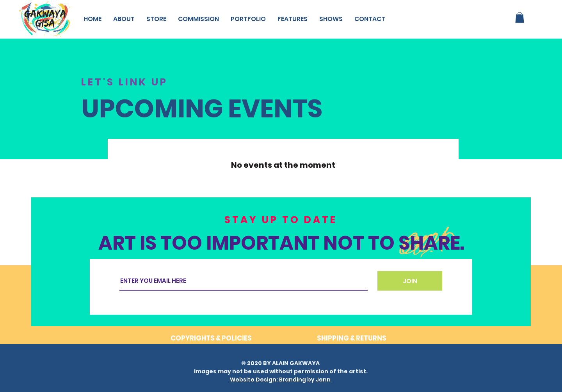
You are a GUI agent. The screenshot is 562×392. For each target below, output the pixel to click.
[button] (520, 17)
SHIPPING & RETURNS (352, 338)
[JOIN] (410, 281)
